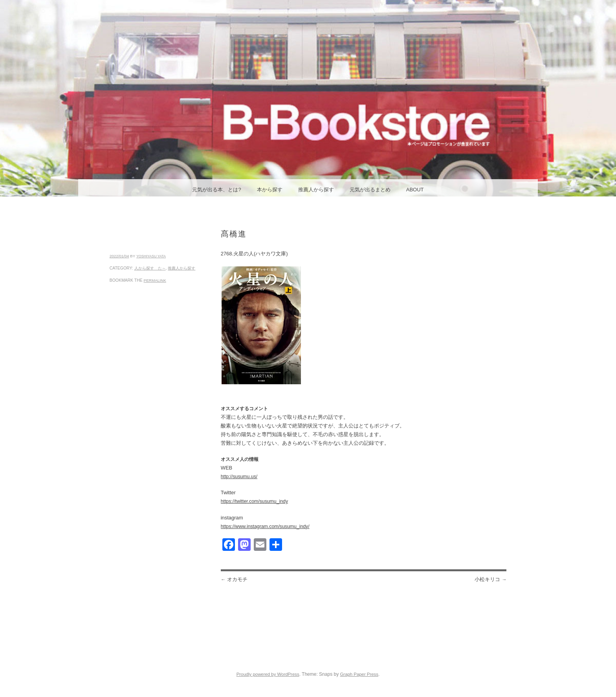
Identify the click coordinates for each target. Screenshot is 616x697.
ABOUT (415, 190)
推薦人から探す (316, 190)
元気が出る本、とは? (216, 190)
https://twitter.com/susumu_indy (254, 501)
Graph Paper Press (359, 674)
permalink (155, 280)
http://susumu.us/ (239, 477)
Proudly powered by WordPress (268, 674)
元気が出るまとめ (370, 190)
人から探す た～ (150, 268)
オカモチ (234, 579)
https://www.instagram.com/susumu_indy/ (265, 526)
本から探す (270, 190)
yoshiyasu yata (151, 256)
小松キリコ (490, 579)
